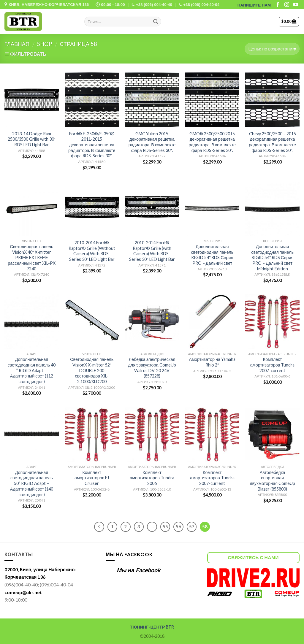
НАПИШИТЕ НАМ (254, 5)
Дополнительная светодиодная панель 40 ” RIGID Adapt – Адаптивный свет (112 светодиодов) (32, 370)
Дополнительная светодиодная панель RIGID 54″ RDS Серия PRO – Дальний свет (212, 255)
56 (178, 526)
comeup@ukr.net (23, 592)
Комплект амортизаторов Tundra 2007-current (273, 365)
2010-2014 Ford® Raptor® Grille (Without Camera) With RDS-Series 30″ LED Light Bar (92, 251)
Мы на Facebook (129, 554)
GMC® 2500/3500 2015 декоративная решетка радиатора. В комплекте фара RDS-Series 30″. (212, 142)
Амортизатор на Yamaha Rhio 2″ (212, 362)
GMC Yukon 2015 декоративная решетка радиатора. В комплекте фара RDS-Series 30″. (152, 142)
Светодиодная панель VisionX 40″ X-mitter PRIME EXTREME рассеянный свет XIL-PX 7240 (31, 258)
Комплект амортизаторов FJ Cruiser (92, 478)
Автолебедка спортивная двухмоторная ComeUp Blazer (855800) (272, 481)
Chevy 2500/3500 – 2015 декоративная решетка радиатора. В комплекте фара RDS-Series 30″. (272, 142)
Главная (17, 44)
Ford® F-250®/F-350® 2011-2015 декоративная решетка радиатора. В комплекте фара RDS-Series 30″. (92, 145)
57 (192, 526)
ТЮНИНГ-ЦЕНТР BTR (152, 627)
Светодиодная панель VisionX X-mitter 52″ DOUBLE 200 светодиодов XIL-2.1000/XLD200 (92, 370)
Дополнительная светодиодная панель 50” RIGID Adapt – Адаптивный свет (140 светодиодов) (32, 483)
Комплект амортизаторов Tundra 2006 (152, 478)
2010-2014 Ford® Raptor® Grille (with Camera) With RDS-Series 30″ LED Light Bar (152, 251)
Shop (45, 44)
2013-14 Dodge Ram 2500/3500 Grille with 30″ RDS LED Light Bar (32, 139)
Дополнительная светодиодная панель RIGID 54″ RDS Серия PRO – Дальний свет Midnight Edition (272, 258)
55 (165, 526)
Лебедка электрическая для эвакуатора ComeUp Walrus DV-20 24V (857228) (152, 368)
